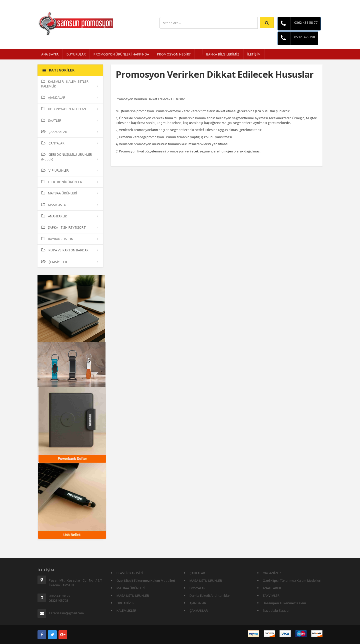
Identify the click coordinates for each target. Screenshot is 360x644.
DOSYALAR (197, 588)
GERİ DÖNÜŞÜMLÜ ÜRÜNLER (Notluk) (67, 157)
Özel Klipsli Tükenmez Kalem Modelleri (146, 581)
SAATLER (51, 120)
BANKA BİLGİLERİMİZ (223, 54)
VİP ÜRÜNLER (55, 170)
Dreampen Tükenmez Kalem (284, 603)
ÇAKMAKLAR (54, 132)
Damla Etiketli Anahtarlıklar (210, 596)
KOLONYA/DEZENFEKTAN (64, 109)
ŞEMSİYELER (54, 262)
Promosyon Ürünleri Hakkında (121, 54)
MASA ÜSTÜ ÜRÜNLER (133, 596)
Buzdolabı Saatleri (277, 611)
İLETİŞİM (254, 54)
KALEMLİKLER (126, 611)
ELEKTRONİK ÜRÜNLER (62, 182)
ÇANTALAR (53, 143)
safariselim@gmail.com (66, 613)
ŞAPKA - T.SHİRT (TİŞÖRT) (64, 227)
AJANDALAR (53, 97)
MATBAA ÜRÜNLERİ (59, 193)
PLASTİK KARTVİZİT (131, 573)
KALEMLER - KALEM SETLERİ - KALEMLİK (66, 84)
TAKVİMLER (271, 596)
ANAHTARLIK (54, 216)
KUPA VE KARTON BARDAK (65, 250)
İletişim (317, 4)
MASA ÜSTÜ (54, 205)
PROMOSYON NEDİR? (174, 54)
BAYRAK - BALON (57, 239)
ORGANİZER (125, 603)
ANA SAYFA (50, 54)
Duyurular (76, 54)
